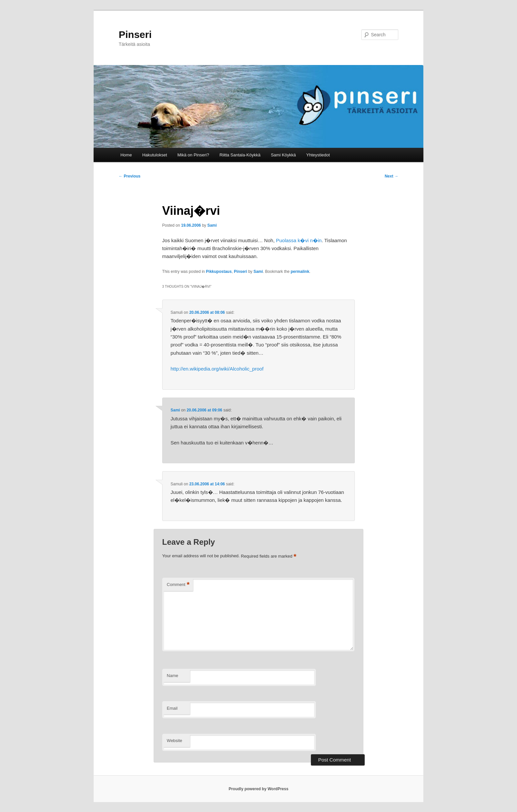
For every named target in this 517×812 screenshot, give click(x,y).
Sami (212, 225)
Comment (178, 585)
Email (172, 708)
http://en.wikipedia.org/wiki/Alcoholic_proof (217, 369)
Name (173, 676)
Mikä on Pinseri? (193, 155)
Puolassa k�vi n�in (299, 240)
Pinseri (135, 34)
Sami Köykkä (283, 155)
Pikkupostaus (219, 272)
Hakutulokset (154, 155)
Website (175, 741)
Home (126, 155)
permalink (300, 272)
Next (392, 176)
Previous (130, 176)
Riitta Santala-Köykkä (240, 155)
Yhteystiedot (318, 155)
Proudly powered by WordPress (258, 789)
